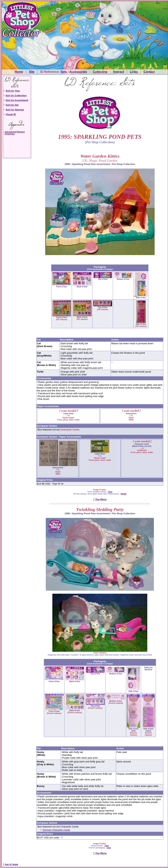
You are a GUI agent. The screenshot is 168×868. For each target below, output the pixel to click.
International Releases (15, 132)
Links (134, 72)
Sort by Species (15, 110)
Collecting (100, 72)
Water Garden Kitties (100, 156)
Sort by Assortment (17, 100)
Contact (149, 72)
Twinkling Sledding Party (100, 509)
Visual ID (11, 114)
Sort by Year (13, 91)
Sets (64, 72)
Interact (119, 72)
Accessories (78, 72)
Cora (109, 848)
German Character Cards (56, 830)
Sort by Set (12, 105)
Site (32, 72)
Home (19, 72)
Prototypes (10, 134)
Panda (124, 494)
